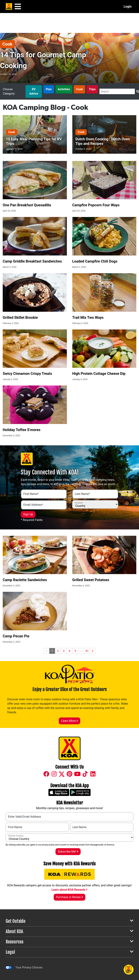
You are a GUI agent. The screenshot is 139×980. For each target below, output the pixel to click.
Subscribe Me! (68, 852)
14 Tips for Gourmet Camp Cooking (43, 60)
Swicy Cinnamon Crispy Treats (27, 374)
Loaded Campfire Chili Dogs (95, 261)
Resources (69, 942)
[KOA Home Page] (9, 7)
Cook (7, 44)
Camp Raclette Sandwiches (25, 580)
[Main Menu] (18, 7)
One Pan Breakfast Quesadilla (27, 205)
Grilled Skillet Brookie (20, 318)
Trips (92, 89)
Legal (69, 952)
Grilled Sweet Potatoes (91, 580)
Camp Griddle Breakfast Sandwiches (32, 261)
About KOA (69, 931)
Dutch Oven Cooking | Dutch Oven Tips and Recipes (103, 141)
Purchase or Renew (69, 897)
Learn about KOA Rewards (69, 890)
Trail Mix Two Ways (88, 318)
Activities (64, 89)
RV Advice (34, 91)
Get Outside (69, 921)
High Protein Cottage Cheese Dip (99, 374)
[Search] (117, 91)
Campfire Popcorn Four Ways (96, 205)
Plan (49, 89)
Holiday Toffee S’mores (22, 430)
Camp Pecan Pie (16, 636)
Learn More (69, 721)
